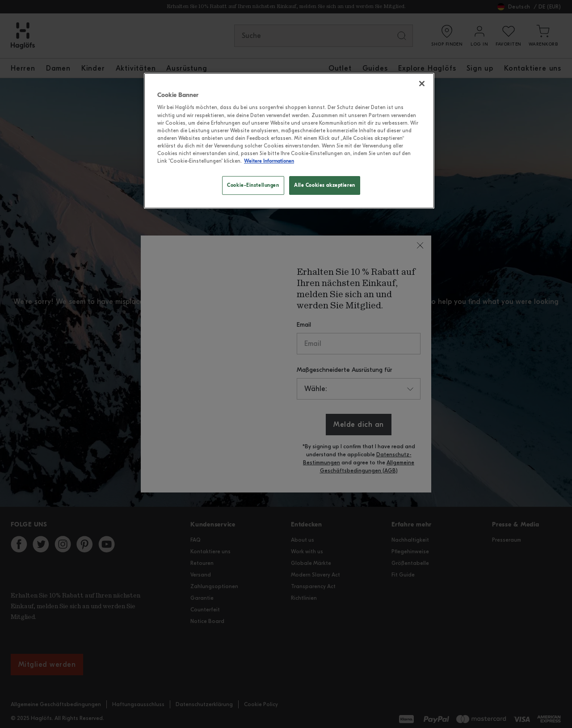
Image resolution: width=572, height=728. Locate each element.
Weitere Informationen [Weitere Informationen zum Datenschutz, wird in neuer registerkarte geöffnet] (269, 161)
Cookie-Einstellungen (253, 185)
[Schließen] (422, 84)
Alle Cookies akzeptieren (325, 185)
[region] (289, 141)
